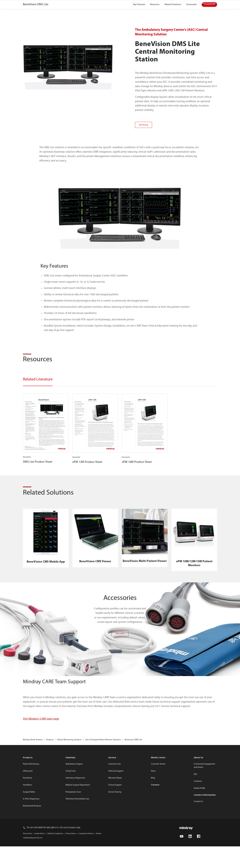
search (211, 10)
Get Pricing (144, 219)
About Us (170, 11)
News (153, 865)
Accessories (191, 98)
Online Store (143, 3)
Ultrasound (28, 865)
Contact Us (179, 3)
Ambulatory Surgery (74, 858)
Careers (153, 11)
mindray (30, 11)
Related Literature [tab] (38, 473)
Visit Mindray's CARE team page (41, 813)
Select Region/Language (206, 3)
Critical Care (71, 865)
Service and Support (99, 11)
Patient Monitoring (31, 858)
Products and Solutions (68, 11)
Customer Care (115, 858)
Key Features (139, 98)
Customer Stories (158, 858)
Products (28, 851)
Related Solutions (173, 98)
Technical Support (116, 865)
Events (138, 11)
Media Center (161, 3)
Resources (122, 11)
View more (120, 727)
